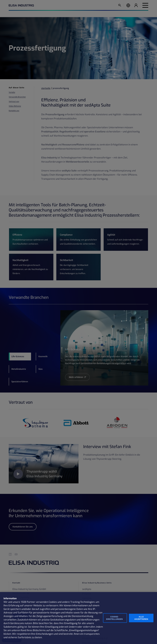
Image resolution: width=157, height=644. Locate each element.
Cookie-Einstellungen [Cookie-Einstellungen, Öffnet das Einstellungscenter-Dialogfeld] (114, 618)
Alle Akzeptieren (141, 618)
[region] (78, 618)
